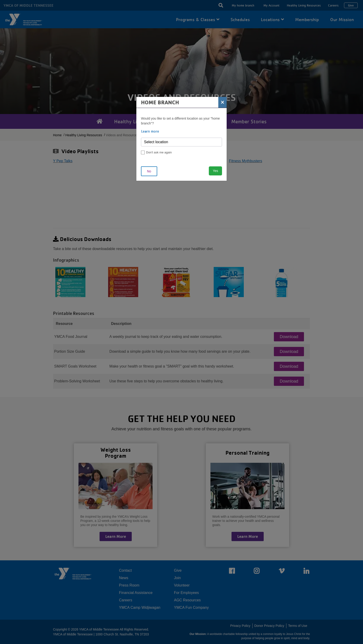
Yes (215, 171)
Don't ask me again (159, 152)
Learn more (150, 131)
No (149, 171)
